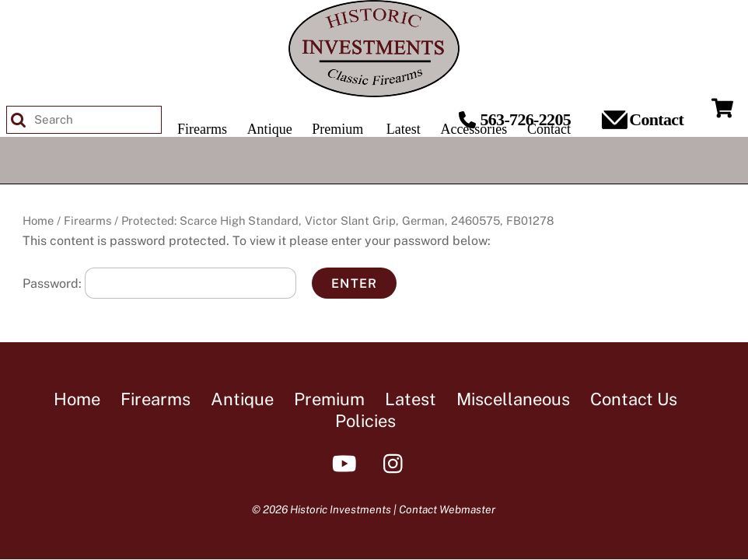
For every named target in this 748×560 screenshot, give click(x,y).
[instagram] (397, 462)
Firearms (87, 220)
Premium (329, 399)
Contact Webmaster (447, 509)
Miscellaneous (513, 399)
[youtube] (347, 462)
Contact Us (634, 399)
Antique (242, 399)
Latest (411, 399)
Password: (159, 283)
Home (38, 220)
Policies (365, 421)
